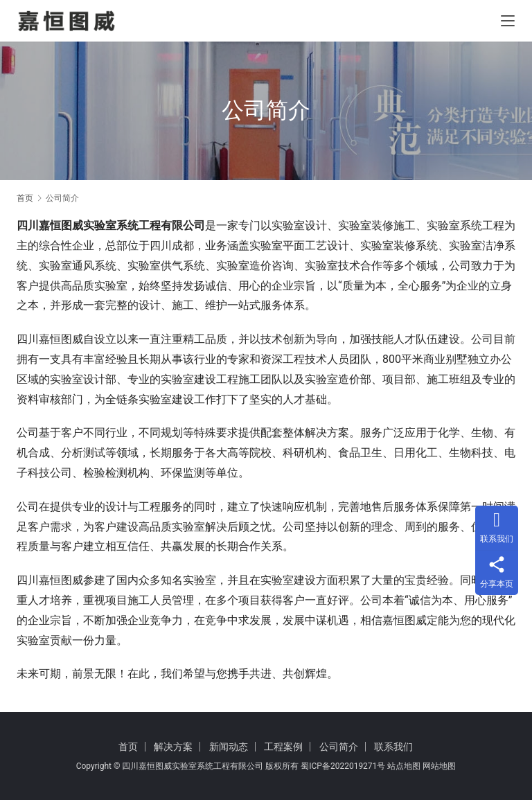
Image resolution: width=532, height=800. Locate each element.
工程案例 (283, 747)
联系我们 (393, 747)
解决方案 (173, 747)
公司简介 (339, 747)
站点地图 (404, 766)
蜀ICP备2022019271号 (343, 766)
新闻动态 (229, 747)
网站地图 (439, 766)
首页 (25, 198)
